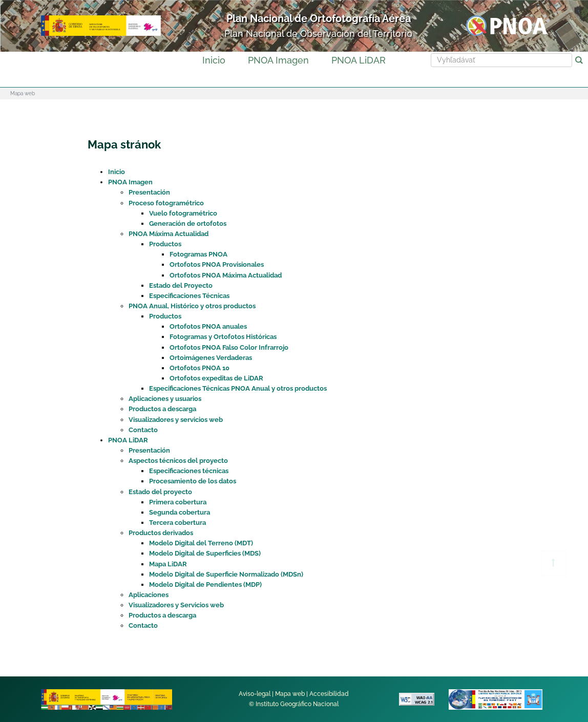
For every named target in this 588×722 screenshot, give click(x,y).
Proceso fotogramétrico (166, 203)
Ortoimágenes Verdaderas (211, 358)
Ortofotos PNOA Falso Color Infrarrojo (229, 347)
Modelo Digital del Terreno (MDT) (201, 543)
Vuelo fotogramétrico (183, 213)
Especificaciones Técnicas (189, 296)
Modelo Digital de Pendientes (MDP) (205, 585)
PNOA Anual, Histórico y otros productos (192, 306)
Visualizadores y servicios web (176, 420)
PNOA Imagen (278, 60)
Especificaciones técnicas (189, 471)
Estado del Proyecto (181, 285)
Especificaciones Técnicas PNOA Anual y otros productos (238, 388)
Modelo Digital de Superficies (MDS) (205, 553)
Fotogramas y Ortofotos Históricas (223, 337)
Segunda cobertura (180, 512)
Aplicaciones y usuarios (165, 399)
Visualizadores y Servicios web (176, 605)
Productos (165, 244)
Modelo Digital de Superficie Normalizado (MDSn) (226, 574)
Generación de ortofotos (188, 224)
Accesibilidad (329, 694)
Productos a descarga (162, 409)
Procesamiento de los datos (193, 481)
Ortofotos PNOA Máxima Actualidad (226, 275)
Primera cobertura (178, 502)
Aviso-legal (255, 694)
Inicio (214, 60)
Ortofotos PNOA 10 (199, 368)
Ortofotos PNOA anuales (208, 326)
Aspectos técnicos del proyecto (178, 461)
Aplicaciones (149, 595)
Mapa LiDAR (168, 564)
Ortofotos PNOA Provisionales (217, 264)
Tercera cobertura (177, 523)
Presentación (149, 192)
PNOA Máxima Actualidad (169, 234)
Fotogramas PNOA (198, 254)
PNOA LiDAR (359, 60)
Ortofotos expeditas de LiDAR (216, 378)
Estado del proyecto (160, 492)
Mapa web (290, 694)
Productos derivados (161, 533)
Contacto (143, 430)
